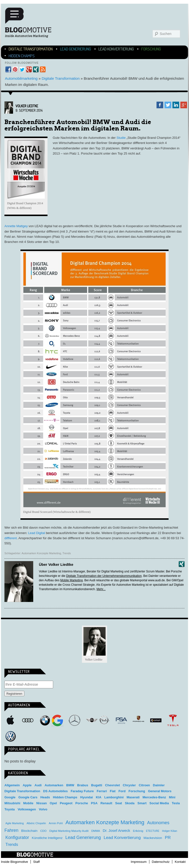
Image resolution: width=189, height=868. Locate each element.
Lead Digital (37, 533)
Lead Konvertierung (116, 49)
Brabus (83, 785)
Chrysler (129, 785)
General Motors (160, 791)
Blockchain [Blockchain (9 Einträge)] (29, 831)
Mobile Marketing (71, 580)
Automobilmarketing (21, 78)
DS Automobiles (55, 791)
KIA (98, 797)
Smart (156, 720)
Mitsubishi (12, 803)
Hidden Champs (22, 56)
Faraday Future (82, 791)
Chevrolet (112, 785)
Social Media (159, 803)
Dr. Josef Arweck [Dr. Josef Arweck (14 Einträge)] (117, 830)
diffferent (11, 538)
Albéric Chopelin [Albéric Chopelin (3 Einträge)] (36, 823)
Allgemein (12, 785)
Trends (67, 553)
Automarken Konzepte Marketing (41, 553)
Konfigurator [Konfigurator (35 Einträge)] (17, 837)
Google (57, 720)
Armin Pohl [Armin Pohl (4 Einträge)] (56, 823)
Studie (121, 138)
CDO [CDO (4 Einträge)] (43, 831)
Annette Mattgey (16, 226)
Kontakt (180, 862)
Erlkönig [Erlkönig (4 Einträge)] (138, 831)
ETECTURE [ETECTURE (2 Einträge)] (153, 831)
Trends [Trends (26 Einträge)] (12, 844)
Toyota (10, 809)
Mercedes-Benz (75, 720)
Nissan (41, 803)
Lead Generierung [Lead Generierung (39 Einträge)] (83, 837)
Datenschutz (161, 862)
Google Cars (28, 797)
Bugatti (97, 785)
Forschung (151, 49)
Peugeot (66, 803)
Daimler (159, 785)
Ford (122, 791)
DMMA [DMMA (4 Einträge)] (96, 831)
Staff (37, 862)
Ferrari (102, 791)
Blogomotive (31, 23)
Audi (28, 720)
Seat (118, 803)
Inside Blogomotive (15, 862)
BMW (45, 720)
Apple (11, 720)
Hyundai (87, 797)
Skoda (130, 803)
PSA (121, 720)
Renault (106, 803)
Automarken (54, 785)
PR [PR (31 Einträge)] (168, 837)
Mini (92, 720)
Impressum (139, 862)
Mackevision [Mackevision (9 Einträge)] (153, 838)
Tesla (173, 720)
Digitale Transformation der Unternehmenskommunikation (104, 576)
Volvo (43, 809)
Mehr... (101, 589)
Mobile (28, 803)
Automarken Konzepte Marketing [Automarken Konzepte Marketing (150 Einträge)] (105, 822)
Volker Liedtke (27, 106)
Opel (104, 720)
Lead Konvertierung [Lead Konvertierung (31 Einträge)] (122, 837)
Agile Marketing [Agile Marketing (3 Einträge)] (15, 823)
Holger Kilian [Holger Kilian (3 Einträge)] (169, 831)
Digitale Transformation (31, 49)
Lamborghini (114, 797)
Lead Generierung (76, 49)
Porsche (139, 719)
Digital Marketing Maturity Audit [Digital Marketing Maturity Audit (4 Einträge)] (69, 831)
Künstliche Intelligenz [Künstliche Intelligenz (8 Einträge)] (47, 838)
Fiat (113, 791)
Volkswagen (11, 736)
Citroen (144, 785)
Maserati (133, 797)
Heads (45, 797)
